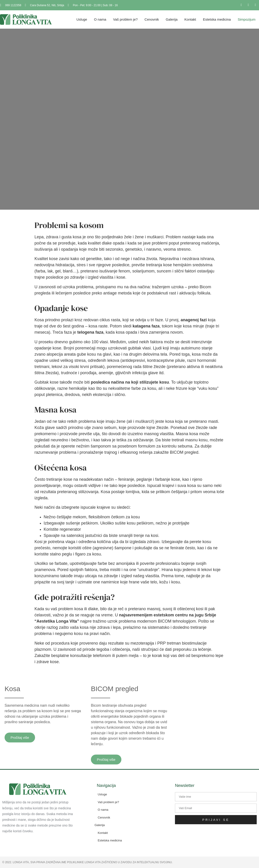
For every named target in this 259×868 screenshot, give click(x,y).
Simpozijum (247, 19)
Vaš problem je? (125, 19)
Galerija (172, 19)
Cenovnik (152, 19)
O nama (100, 19)
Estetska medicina (217, 19)
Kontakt (190, 19)
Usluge (82, 19)
